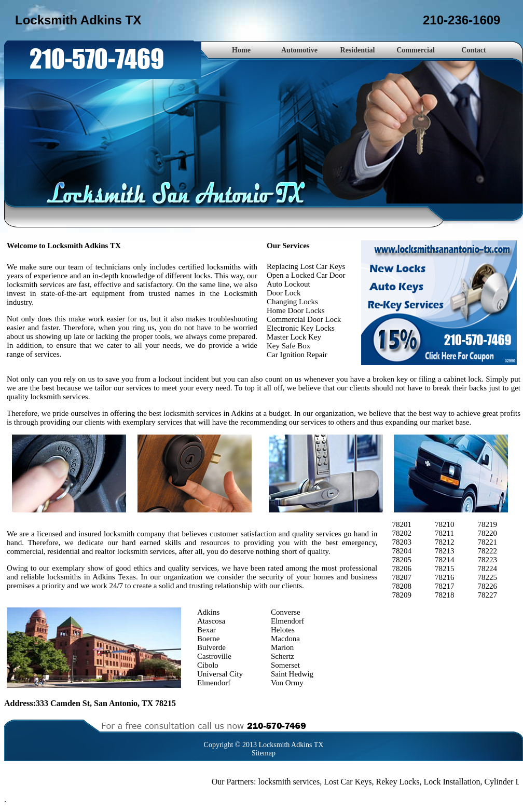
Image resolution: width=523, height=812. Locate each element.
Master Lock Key (294, 337)
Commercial (416, 50)
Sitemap (264, 753)
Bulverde (211, 647)
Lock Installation (454, 782)
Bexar (207, 630)
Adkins (208, 612)
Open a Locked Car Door (306, 275)
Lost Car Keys (350, 782)
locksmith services (291, 782)
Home (241, 50)
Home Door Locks (296, 310)
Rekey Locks (400, 782)
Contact (473, 50)
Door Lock (284, 293)
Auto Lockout (288, 284)
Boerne (208, 639)
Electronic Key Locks (301, 328)
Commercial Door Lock (304, 319)
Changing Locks (292, 302)
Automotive (299, 50)
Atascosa (211, 621)
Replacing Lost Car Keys (306, 266)
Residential (358, 50)
